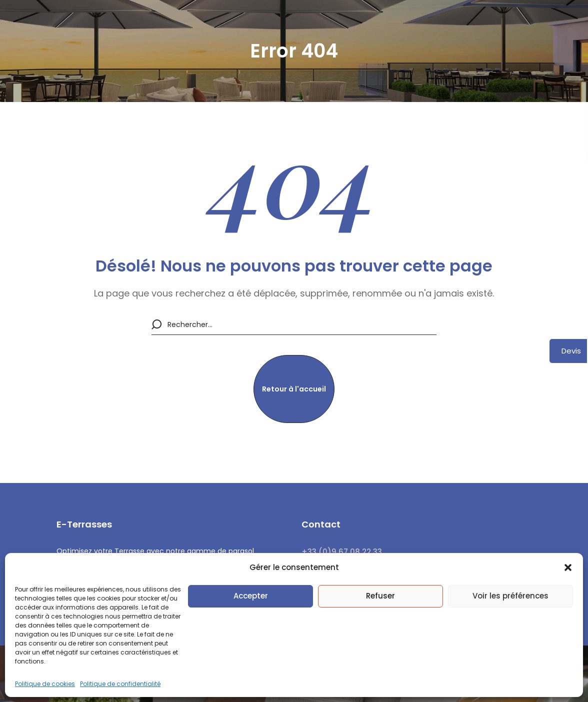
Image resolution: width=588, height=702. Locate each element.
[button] (568, 567)
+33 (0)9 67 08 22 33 (342, 552)
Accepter (251, 596)
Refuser (380, 596)
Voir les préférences (510, 596)
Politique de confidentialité (120, 684)
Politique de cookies (45, 684)
